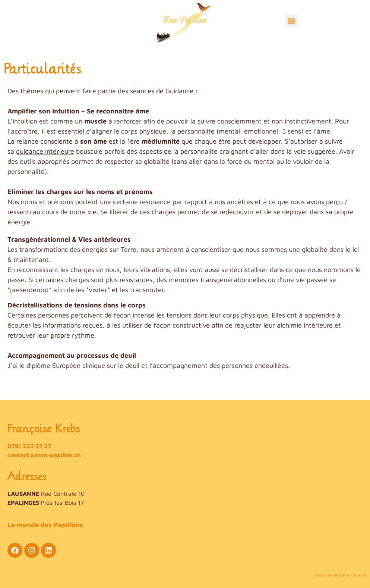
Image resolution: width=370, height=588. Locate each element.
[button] (291, 21)
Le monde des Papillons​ (45, 525)
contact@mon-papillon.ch (44, 455)
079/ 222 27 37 (29, 446)
